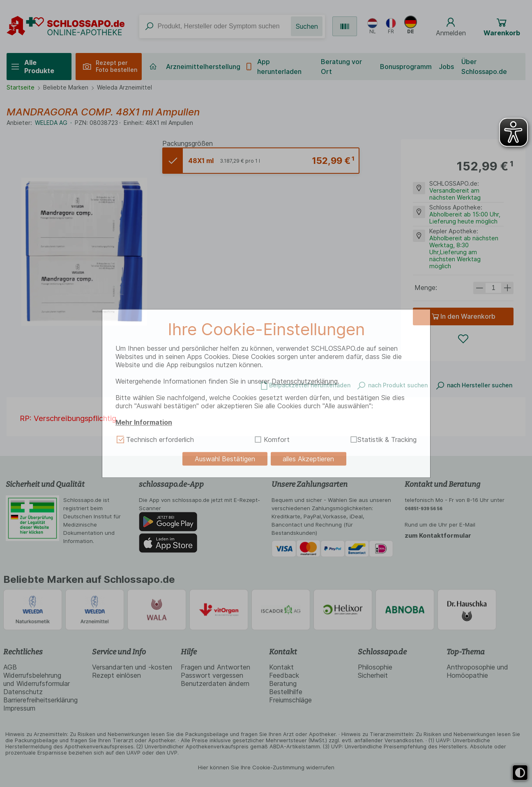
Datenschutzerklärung (305, 381)
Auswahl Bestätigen (225, 459)
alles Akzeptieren (308, 459)
